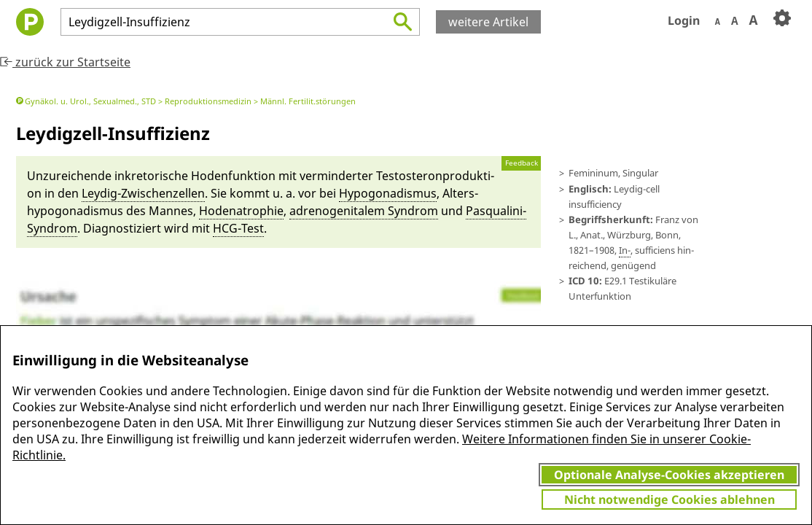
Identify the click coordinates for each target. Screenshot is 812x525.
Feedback (522, 163)
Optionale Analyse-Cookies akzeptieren (669, 475)
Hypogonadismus (388, 193)
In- (625, 250)
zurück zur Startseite (65, 62)
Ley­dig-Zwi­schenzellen (143, 193)
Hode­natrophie (241, 211)
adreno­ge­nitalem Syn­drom (364, 211)
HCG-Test (238, 228)
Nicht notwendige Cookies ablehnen (669, 499)
